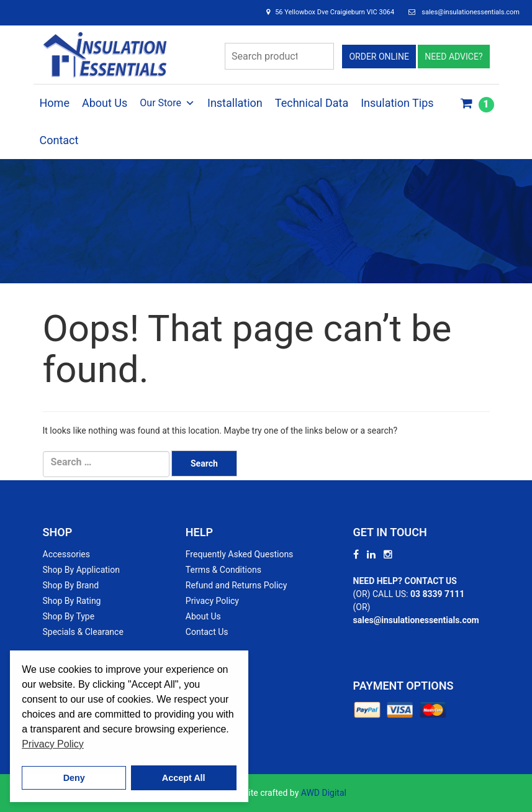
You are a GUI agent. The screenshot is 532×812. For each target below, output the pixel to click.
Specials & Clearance (83, 632)
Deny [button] (74, 778)
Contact (59, 140)
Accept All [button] (184, 778)
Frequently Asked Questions (240, 554)
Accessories (66, 554)
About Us (105, 103)
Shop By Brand (71, 585)
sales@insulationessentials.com (471, 12)
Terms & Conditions (223, 570)
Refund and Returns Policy (236, 585)
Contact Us (207, 632)
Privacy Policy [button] (53, 744)
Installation (235, 103)
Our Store (167, 103)
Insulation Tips (397, 103)
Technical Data (312, 103)
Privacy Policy (212, 601)
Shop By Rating (72, 601)
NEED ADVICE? (453, 57)
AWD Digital (324, 793)
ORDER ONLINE (379, 57)
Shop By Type (69, 616)
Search (321, 56)
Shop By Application (81, 570)
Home (55, 103)
